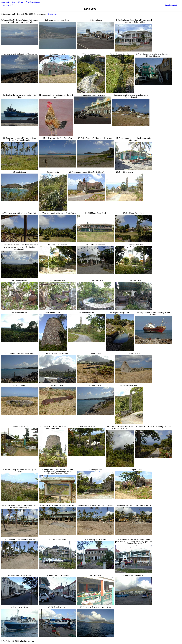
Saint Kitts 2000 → (172, 5)
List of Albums (18, 2)
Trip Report (52, 14)
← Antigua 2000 (7, 5)
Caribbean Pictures (33, 2)
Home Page (5, 2)
